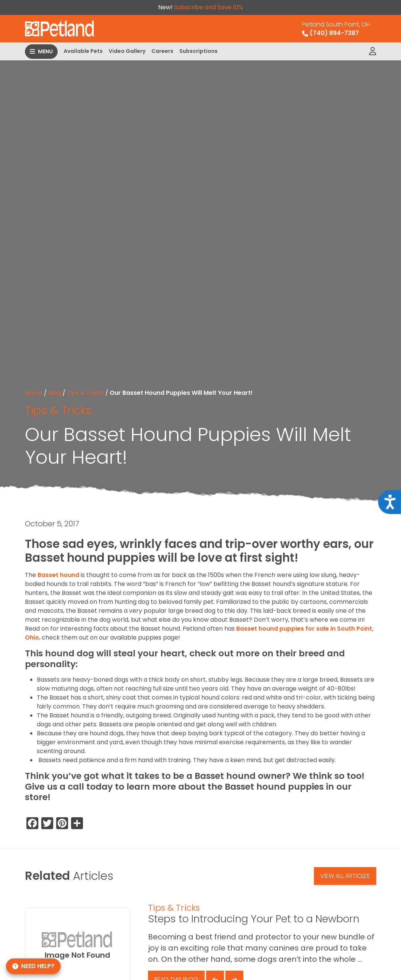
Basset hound (58, 575)
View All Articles (345, 876)
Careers (162, 51)
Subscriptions (198, 51)
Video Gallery (127, 51)
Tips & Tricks (85, 393)
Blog (55, 393)
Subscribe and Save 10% (208, 7)
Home (34, 393)
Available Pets (83, 51)
